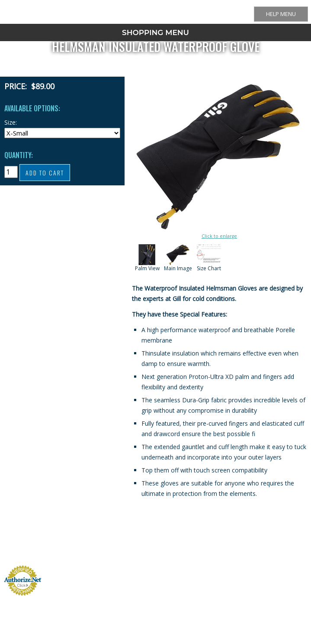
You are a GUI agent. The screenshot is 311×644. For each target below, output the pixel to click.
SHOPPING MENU (155, 32)
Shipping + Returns (131, 553)
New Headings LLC (290, 570)
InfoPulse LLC (295, 591)
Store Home (88, 553)
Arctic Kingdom (294, 580)
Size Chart (108, 553)
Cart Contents (157, 553)
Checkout (177, 553)
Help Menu (281, 14)
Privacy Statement (219, 553)
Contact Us (195, 553)
